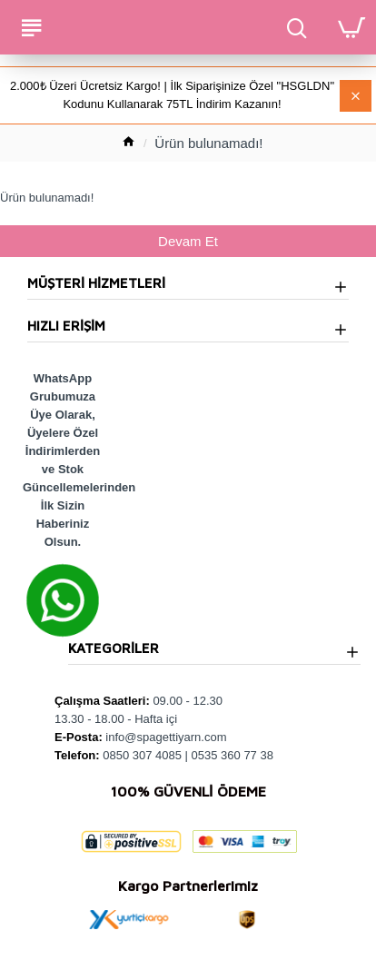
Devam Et (188, 241)
